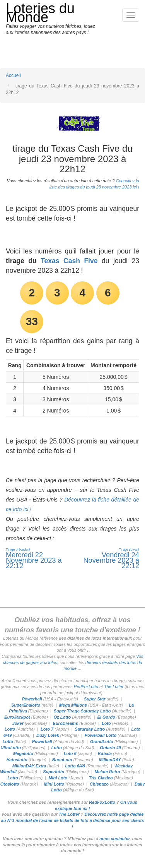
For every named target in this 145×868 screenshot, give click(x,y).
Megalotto (23, 753)
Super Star (95, 699)
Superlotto (54, 772)
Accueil (13, 75)
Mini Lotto (54, 784)
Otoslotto (10, 784)
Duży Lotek (48, 735)
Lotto (10, 729)
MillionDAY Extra (29, 766)
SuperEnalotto (26, 705)
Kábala (105, 753)
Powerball (32, 699)
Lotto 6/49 (75, 766)
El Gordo (106, 717)
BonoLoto (62, 760)
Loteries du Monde (40, 13)
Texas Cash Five (69, 261)
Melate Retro (107, 772)
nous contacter (114, 839)
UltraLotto (11, 748)
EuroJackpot (17, 717)
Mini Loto (58, 778)
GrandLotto (102, 741)
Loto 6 (70, 753)
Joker (18, 723)
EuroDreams (66, 723)
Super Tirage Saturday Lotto (82, 711)
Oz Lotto (62, 717)
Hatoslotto (17, 760)
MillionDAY (110, 760)
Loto (106, 723)
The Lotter (114, 687)
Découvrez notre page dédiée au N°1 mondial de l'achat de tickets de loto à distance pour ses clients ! (73, 820)
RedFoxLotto (86, 687)
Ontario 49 (110, 748)
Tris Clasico (101, 778)
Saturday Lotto (90, 729)
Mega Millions (73, 705)
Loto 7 (47, 729)
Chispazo (99, 784)
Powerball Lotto (101, 735)
